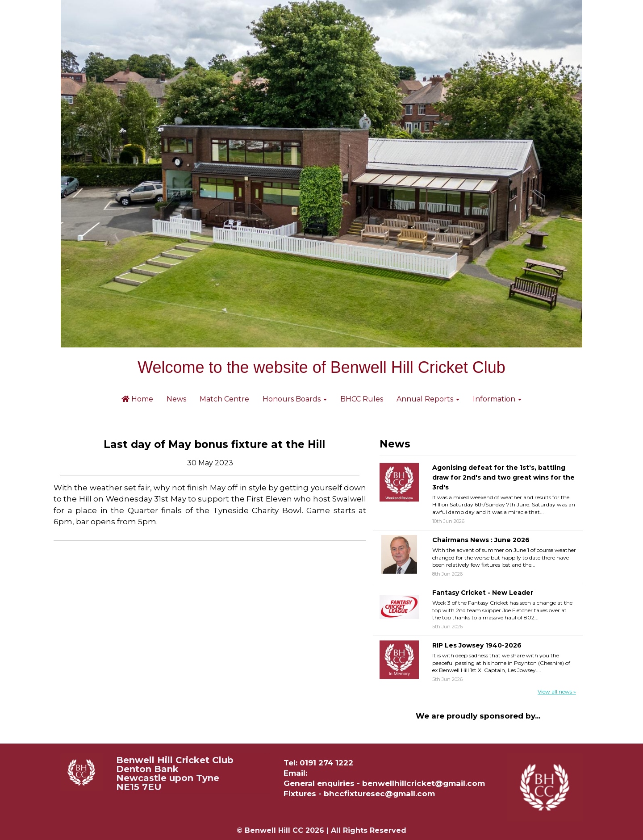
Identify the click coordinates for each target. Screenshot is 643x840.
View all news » (557, 692)
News (176, 399)
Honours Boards (295, 399)
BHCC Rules (362, 399)
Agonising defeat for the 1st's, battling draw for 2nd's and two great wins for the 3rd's (503, 477)
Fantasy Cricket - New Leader (483, 593)
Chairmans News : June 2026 (481, 540)
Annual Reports (428, 399)
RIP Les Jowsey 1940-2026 (477, 645)
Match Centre (224, 399)
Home (137, 399)
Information (497, 399)
